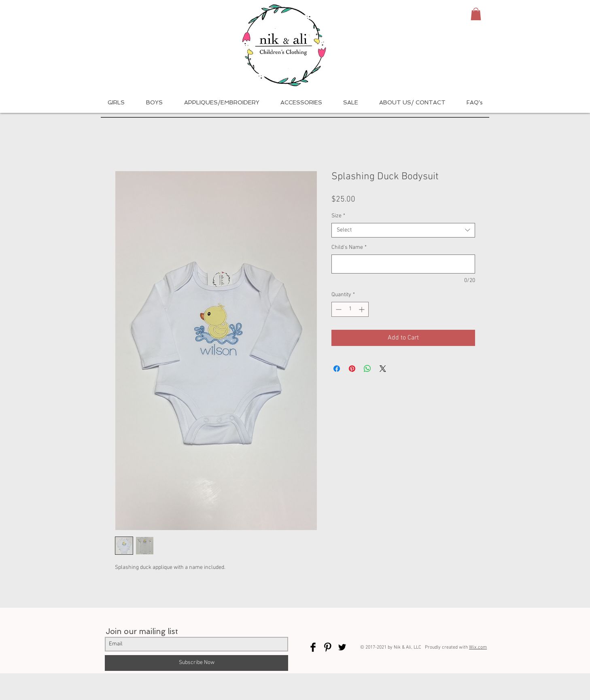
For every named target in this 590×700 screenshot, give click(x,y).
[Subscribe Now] (196, 663)
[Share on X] (383, 369)
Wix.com (478, 647)
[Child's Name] (403, 264)
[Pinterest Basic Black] (328, 647)
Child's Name (349, 247)
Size (338, 216)
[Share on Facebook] (337, 369)
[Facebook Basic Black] (313, 647)
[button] (476, 14)
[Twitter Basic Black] (342, 647)
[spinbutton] (350, 309)
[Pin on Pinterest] (352, 369)
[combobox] (403, 230)
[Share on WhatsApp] (367, 369)
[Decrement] (338, 309)
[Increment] (362, 309)
